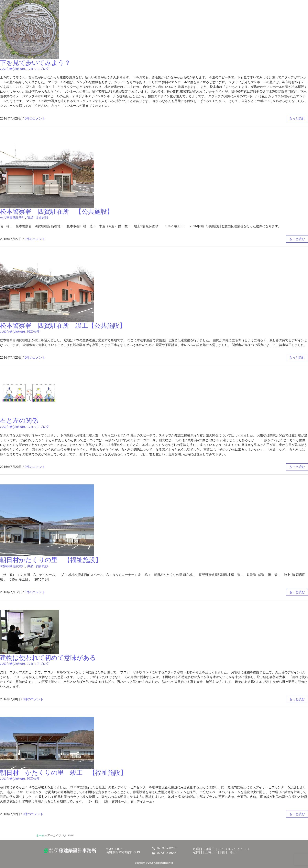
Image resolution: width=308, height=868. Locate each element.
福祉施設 (42, 566)
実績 (30, 218)
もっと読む (297, 118)
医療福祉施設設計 (13, 566)
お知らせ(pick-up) (12, 69)
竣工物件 (33, 332)
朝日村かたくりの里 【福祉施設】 (51, 560)
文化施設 (42, 218)
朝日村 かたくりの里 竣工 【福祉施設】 (63, 773)
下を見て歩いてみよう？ (35, 63)
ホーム (40, 835)
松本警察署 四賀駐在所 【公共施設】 (57, 212)
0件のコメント (35, 118)
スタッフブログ (38, 69)
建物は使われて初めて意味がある (48, 658)
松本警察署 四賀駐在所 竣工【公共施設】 (63, 326)
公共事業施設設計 (13, 218)
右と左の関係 (19, 421)
